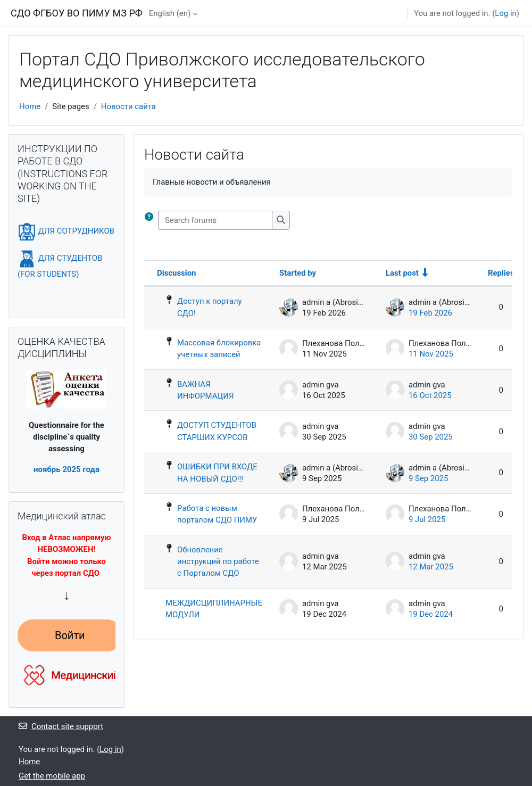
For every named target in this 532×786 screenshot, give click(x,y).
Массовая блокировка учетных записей (219, 349)
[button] (151, 220)
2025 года (80, 469)
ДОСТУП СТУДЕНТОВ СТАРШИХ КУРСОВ (217, 431)
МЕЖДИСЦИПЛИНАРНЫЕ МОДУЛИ (214, 609)
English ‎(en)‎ (170, 13)
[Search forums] (215, 220)
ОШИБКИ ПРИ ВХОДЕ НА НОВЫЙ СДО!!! (217, 473)
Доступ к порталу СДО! (210, 307)
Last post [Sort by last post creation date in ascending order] (402, 273)
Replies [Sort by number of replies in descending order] (501, 273)
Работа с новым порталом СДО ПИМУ (217, 514)
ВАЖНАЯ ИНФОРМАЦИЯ (205, 390)
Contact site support (61, 726)
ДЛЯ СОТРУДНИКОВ (66, 231)
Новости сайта (128, 106)
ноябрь (47, 469)
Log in (505, 13)
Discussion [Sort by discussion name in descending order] (176, 273)
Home (30, 106)
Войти (70, 635)
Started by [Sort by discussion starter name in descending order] (298, 273)
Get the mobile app (52, 776)
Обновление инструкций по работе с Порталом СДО (218, 562)
